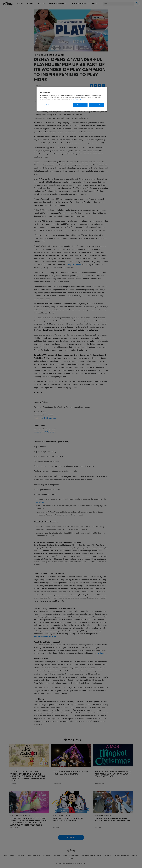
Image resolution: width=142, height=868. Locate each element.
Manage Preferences (47, 105)
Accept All (97, 105)
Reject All (80, 105)
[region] (72, 99)
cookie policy (77, 99)
